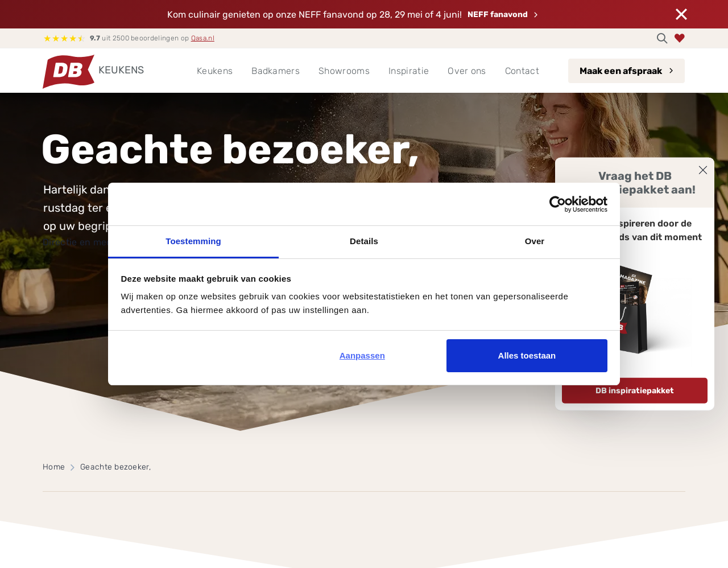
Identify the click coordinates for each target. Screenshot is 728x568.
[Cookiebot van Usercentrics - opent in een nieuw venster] (558, 204)
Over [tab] (535, 241)
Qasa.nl (203, 38)
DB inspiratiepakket (635, 391)
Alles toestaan (527, 355)
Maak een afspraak (621, 71)
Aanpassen (362, 355)
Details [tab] (364, 241)
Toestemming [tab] (193, 241)
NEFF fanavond (498, 15)
